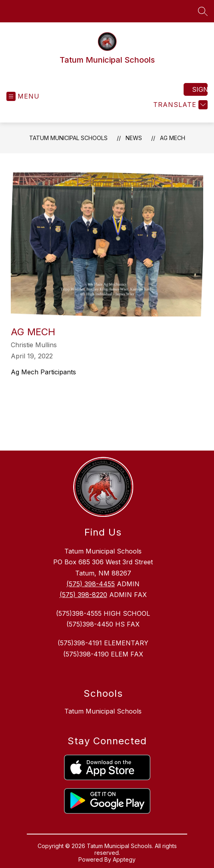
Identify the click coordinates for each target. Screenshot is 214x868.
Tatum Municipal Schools (68, 138)
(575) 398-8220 (83, 595)
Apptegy (124, 859)
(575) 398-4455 (91, 584)
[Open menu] (23, 96)
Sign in (200, 89)
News (134, 138)
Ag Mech (173, 138)
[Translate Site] (179, 105)
